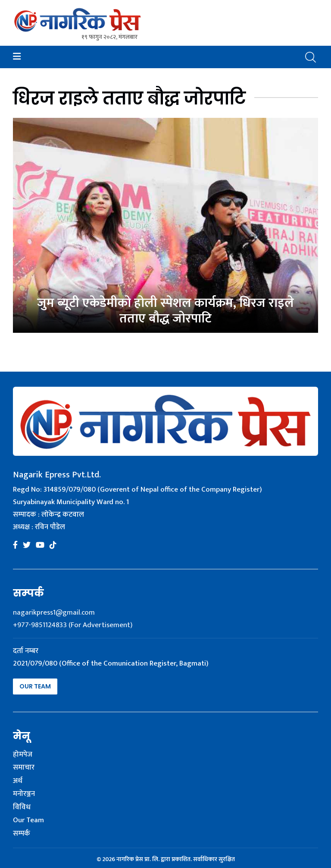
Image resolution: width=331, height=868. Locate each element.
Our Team (35, 686)
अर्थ (18, 781)
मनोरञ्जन (24, 794)
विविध (22, 808)
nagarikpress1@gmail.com (54, 612)
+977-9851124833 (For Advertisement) (73, 625)
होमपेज (23, 755)
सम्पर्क (22, 834)
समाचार (24, 768)
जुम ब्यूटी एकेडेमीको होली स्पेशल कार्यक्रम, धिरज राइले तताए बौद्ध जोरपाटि (165, 311)
